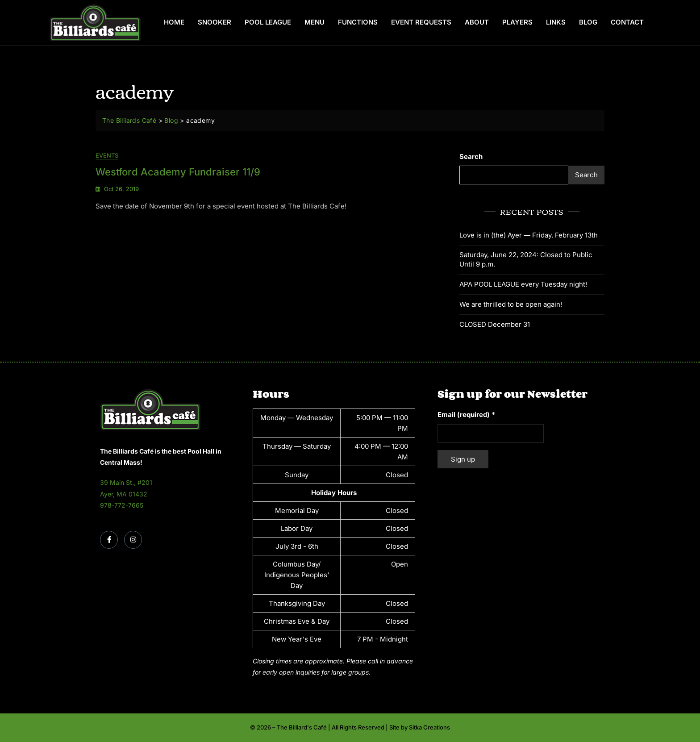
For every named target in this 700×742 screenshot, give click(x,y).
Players (517, 22)
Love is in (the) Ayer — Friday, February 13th (529, 235)
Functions (358, 22)
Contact (627, 22)
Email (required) (466, 415)
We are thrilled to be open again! (511, 304)
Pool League (268, 22)
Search (471, 156)
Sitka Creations (429, 727)
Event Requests (421, 22)
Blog (588, 22)
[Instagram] (133, 540)
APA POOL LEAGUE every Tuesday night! (523, 284)
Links (556, 22)
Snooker (215, 22)
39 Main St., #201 (126, 482)
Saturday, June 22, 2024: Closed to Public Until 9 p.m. (526, 259)
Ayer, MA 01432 (124, 494)
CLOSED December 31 (495, 324)
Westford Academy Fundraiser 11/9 (178, 172)
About (477, 22)
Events (107, 155)
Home (174, 22)
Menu (315, 22)
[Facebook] (109, 540)
